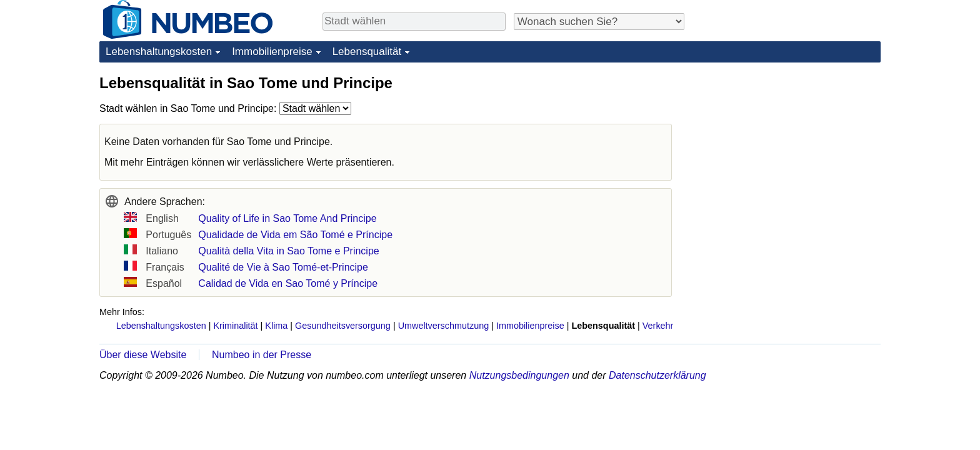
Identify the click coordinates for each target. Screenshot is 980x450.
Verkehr (658, 326)
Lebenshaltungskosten (159, 52)
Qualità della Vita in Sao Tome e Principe (288, 251)
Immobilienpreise (272, 52)
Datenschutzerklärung (657, 375)
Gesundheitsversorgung (343, 326)
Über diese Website (143, 355)
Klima (276, 326)
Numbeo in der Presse (262, 355)
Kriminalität (235, 326)
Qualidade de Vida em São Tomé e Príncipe (295, 235)
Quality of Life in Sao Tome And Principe (287, 218)
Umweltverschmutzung (444, 326)
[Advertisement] (787, 151)
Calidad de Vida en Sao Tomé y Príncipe (288, 283)
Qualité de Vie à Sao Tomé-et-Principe (283, 267)
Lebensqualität (367, 52)
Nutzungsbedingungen (519, 375)
